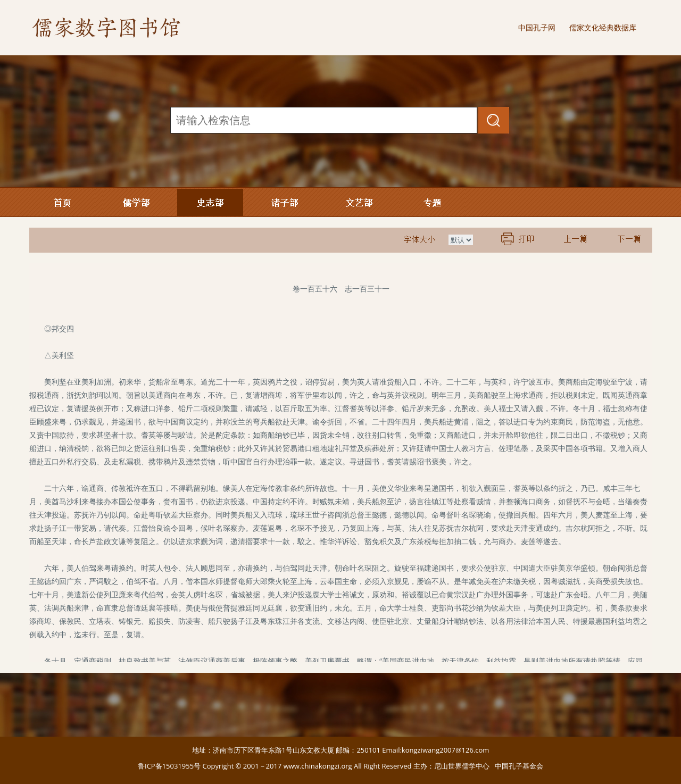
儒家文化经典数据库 (603, 27)
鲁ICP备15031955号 (169, 766)
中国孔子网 (537, 27)
